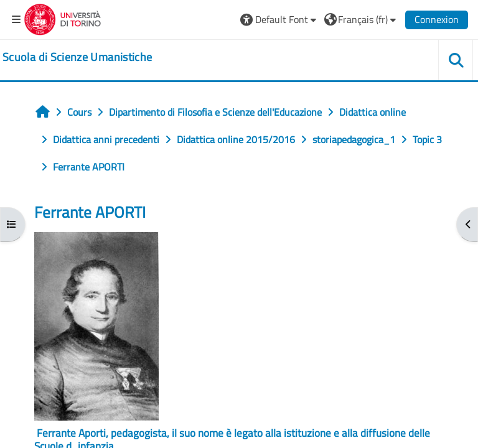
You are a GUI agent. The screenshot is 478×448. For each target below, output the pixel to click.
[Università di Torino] (63, 18)
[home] (77, 57)
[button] (280, 19)
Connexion (437, 19)
